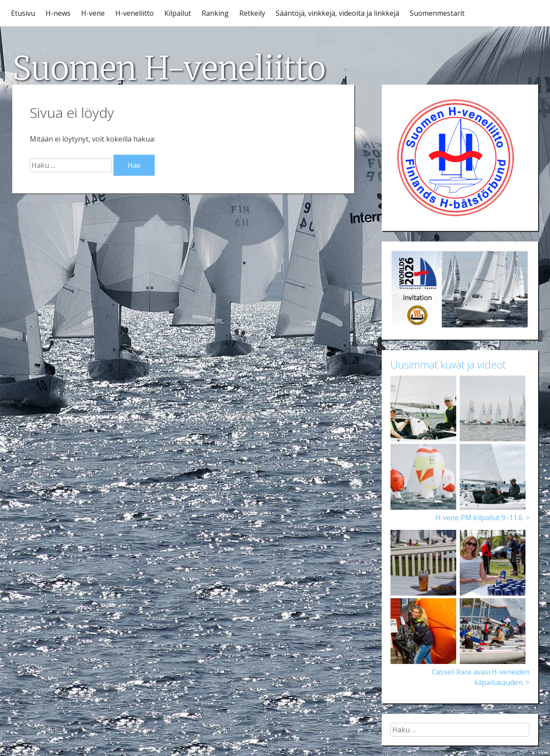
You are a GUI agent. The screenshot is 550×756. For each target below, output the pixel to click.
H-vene (93, 13)
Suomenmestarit (437, 13)
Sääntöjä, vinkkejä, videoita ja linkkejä (337, 13)
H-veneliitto (135, 13)
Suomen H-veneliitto (169, 68)
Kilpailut (178, 13)
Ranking (215, 13)
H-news (58, 13)
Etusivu (23, 13)
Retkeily (252, 13)
